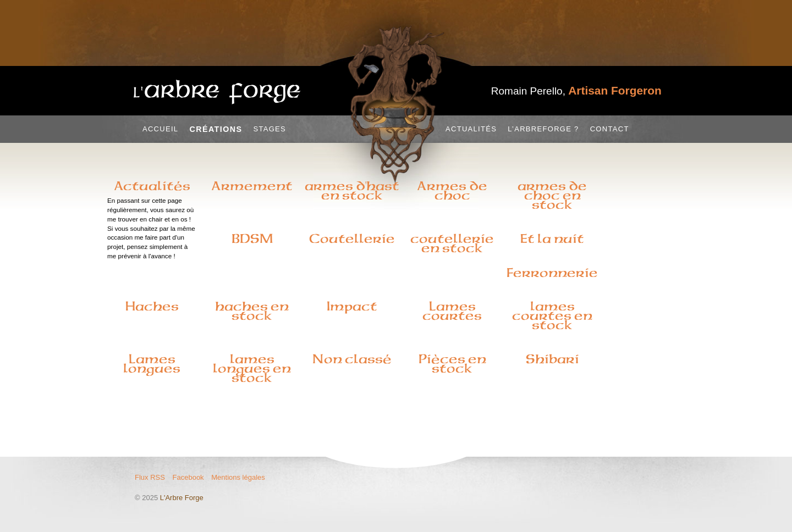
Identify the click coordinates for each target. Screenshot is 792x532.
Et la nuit (552, 239)
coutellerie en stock (452, 243)
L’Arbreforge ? (543, 129)
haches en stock (252, 311)
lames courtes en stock (552, 315)
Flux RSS (150, 477)
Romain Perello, (576, 91)
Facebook (188, 477)
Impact (352, 306)
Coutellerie (352, 239)
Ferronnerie (552, 273)
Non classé (352, 359)
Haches (152, 306)
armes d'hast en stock (352, 190)
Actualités (471, 129)
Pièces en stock (452, 364)
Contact (610, 129)
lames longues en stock (252, 368)
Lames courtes (452, 311)
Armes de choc (452, 190)
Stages (269, 129)
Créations (216, 129)
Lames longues (152, 364)
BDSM (252, 239)
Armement (252, 186)
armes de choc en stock (552, 195)
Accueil (160, 129)
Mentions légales (238, 477)
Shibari (552, 359)
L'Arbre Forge (182, 498)
